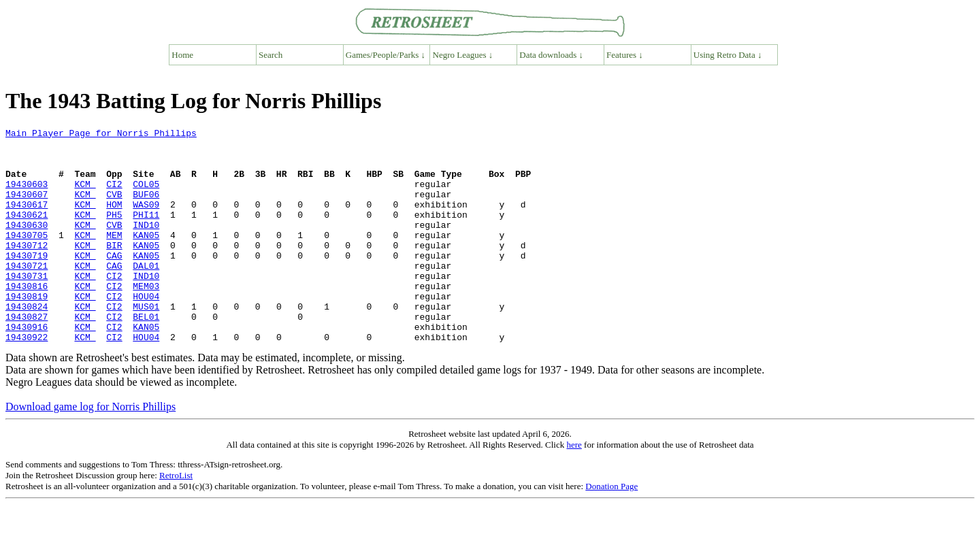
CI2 (114, 196)
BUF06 (146, 208)
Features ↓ (625, 55)
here (574, 487)
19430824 (27, 343)
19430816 (27, 318)
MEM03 (146, 318)
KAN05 (146, 257)
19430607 (27, 208)
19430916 (27, 367)
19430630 (27, 245)
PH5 (114, 233)
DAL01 (146, 294)
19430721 (27, 294)
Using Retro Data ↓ (728, 55)
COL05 (146, 196)
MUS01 (146, 343)
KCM (85, 196)
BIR (114, 269)
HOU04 (146, 331)
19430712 (27, 269)
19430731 (27, 306)
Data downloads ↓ (551, 55)
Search (271, 55)
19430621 (27, 233)
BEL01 (146, 355)
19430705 (27, 257)
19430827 (27, 355)
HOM (114, 220)
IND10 (146, 245)
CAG (114, 282)
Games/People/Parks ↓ (386, 55)
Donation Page (611, 529)
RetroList (176, 518)
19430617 (27, 220)
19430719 (27, 282)
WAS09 (146, 220)
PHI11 (146, 233)
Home (182, 55)
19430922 (27, 380)
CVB (114, 208)
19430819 (27, 331)
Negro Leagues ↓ (463, 55)
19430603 (27, 196)
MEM (114, 257)
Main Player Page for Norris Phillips (101, 135)
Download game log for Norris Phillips (91, 449)
